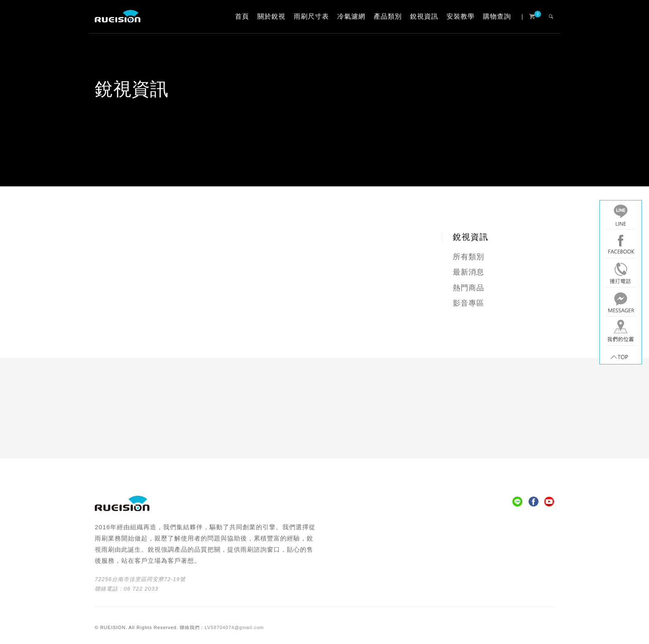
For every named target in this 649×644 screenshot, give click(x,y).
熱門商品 (469, 288)
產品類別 (388, 16)
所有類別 (469, 257)
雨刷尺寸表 (311, 16)
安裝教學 (461, 16)
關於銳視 (272, 16)
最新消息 (469, 272)
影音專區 (469, 303)
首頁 (242, 16)
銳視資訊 (424, 16)
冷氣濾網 (351, 16)
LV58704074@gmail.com (234, 627)
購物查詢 (497, 16)
